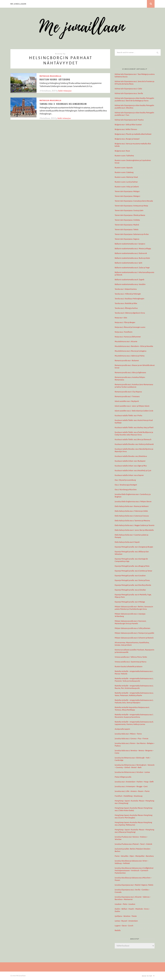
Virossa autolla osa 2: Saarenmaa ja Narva (130, 662)
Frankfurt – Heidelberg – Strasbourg (129, 796)
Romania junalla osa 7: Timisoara (127, 397)
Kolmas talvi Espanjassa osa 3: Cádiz (128, 89)
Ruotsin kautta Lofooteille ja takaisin (129, 667)
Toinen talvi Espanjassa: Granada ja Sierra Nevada (134, 201)
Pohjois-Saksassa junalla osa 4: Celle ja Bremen (132, 628)
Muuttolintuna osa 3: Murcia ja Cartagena (130, 351)
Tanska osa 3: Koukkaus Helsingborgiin (63, 104)
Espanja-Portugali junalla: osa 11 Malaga (130, 602)
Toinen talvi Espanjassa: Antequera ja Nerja (131, 206)
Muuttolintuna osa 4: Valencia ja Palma (130, 356)
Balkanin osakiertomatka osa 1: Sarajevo (130, 244)
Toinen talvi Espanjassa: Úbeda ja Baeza (130, 215)
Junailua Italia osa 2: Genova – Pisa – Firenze (131, 739)
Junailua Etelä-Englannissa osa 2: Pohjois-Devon (133, 502)
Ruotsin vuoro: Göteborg (55, 79)
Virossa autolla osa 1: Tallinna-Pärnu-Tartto (131, 657)
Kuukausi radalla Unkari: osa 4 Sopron (129, 475)
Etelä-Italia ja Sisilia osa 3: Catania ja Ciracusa (132, 516)
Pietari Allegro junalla (123, 777)
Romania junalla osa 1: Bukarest (127, 361)
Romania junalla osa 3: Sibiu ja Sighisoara (130, 373)
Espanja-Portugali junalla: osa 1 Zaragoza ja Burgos (134, 547)
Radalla (118, 930)
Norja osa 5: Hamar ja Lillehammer (128, 337)
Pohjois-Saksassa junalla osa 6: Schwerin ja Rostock (134, 638)
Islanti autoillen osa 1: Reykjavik (127, 401)
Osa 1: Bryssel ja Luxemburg (125, 480)
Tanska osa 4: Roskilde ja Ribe (126, 303)
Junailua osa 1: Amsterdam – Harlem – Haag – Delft (134, 782)
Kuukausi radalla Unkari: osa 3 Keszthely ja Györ (133, 471)
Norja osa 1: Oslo (121, 318)
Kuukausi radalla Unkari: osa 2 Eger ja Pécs (131, 466)
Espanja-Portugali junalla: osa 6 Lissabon (130, 576)
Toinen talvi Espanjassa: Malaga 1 (127, 191)
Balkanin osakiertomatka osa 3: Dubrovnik (131, 253)
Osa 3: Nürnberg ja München (126, 490)
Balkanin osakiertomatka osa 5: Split (128, 263)
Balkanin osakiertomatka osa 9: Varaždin (130, 284)
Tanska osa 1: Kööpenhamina (126, 289)
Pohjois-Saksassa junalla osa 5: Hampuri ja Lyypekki (134, 633)
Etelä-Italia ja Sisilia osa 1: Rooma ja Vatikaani (132, 506)
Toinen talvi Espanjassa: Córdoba (127, 220)
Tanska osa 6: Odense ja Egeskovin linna (130, 313)
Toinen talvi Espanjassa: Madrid (127, 225)
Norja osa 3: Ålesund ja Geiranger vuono (130, 327)
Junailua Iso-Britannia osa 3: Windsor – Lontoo (132, 772)
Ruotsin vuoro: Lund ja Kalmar (126, 182)
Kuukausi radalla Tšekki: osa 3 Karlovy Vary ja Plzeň (134, 428)
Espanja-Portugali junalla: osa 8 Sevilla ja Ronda (133, 585)
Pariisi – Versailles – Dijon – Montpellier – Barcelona (134, 856)
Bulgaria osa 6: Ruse (122, 151)
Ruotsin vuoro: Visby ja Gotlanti (127, 187)
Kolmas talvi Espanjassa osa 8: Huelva (129, 120)
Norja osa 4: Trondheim (124, 332)
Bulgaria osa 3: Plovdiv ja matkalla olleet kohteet (133, 134)
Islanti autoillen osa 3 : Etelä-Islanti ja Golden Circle (134, 411)
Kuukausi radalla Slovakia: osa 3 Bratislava (131, 456)
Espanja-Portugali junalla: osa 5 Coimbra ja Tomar (133, 571)
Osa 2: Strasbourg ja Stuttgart (126, 485)
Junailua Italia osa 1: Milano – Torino (128, 734)
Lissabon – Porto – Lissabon (125, 904)
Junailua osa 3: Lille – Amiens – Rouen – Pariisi (132, 791)
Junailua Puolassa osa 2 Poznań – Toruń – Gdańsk (133, 844)
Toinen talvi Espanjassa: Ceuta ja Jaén (129, 211)
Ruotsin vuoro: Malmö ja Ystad (126, 177)
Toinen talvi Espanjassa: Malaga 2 (127, 196)
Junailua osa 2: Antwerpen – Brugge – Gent (131, 787)
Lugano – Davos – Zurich (124, 926)
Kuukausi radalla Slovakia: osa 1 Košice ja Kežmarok (134, 444)
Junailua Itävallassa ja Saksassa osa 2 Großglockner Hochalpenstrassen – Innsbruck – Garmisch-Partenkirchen (134, 871)
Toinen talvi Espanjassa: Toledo (127, 230)
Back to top (148, 976)
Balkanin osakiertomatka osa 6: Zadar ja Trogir (132, 268)
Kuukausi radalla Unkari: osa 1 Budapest (130, 461)
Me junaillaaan (18, 4)
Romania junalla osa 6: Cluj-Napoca (128, 392)
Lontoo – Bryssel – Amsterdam (126, 921)
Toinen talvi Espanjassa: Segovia (127, 239)
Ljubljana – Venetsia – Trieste (126, 916)
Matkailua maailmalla (50, 76)
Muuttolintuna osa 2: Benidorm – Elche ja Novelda (134, 346)
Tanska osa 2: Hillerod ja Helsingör (128, 294)
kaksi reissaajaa (65, 91)
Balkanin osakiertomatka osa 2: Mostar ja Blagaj (133, 249)
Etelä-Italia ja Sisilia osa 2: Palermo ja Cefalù (131, 511)
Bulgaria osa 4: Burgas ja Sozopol (127, 139)
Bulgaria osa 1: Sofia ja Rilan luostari (128, 125)
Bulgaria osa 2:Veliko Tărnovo (126, 129)
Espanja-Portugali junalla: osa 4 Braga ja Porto (132, 566)
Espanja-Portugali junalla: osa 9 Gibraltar (130, 590)
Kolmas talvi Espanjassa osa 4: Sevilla (129, 93)
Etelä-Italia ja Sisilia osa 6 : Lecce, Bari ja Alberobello (134, 530)
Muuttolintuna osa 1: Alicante (126, 342)
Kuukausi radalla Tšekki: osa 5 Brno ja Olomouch (133, 440)
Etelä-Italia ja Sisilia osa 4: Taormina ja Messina (132, 521)
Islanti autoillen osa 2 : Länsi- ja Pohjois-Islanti (132, 406)
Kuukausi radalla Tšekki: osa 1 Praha (128, 416)
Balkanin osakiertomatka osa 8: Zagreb (130, 280)
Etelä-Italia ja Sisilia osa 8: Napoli (127, 542)
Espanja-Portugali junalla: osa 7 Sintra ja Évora (132, 580)
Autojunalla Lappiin (122, 729)
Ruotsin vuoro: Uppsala (124, 168)
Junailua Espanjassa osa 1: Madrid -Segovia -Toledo (134, 885)
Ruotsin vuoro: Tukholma (124, 156)
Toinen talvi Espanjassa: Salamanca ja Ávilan (132, 234)
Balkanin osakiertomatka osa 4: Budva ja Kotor (132, 258)
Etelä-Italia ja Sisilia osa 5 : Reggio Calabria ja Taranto (134, 525)
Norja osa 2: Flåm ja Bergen (125, 322)
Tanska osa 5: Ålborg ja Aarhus (126, 308)
